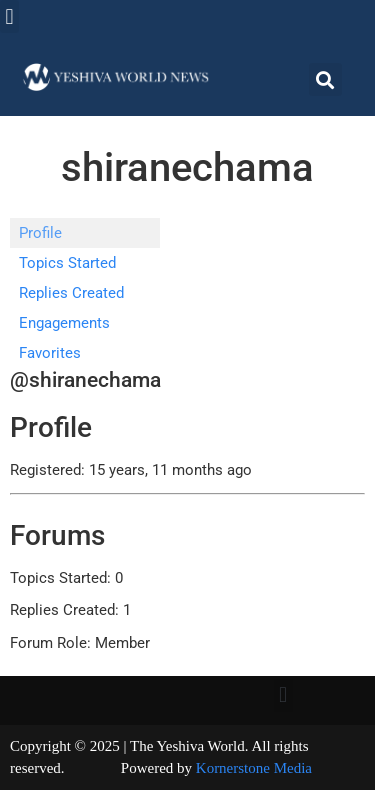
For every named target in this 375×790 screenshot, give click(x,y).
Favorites (50, 353)
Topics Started (67, 263)
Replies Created (71, 293)
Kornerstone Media (254, 768)
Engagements (64, 323)
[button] (9, 16)
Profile (40, 233)
